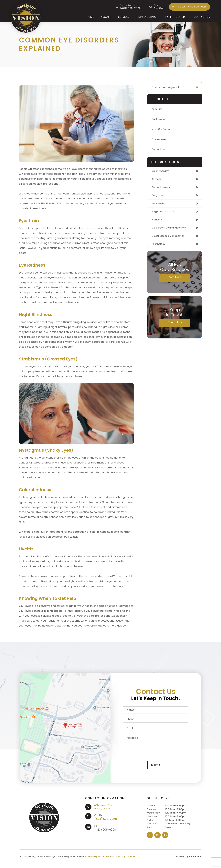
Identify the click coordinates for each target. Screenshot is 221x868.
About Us (157, 109)
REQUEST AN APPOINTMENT (189, 7)
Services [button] (125, 17)
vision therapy (161, 171)
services (157, 179)
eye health (158, 204)
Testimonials (160, 139)
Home (90, 17)
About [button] (106, 17)
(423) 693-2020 (106, 819)
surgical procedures (164, 213)
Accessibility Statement (97, 856)
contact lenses (161, 188)
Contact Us (202, 17)
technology (159, 246)
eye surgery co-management (170, 229)
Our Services (159, 119)
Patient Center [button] (176, 17)
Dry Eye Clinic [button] (148, 17)
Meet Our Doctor (162, 129)
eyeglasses (158, 196)
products (157, 221)
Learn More (175, 279)
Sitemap (132, 856)
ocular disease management (170, 238)
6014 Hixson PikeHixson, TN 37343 (103, 807)
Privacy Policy (118, 856)
